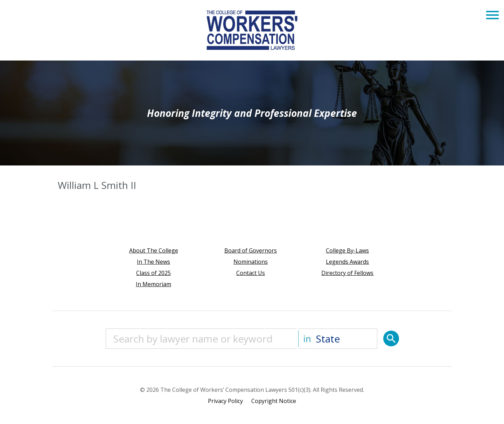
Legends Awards (347, 262)
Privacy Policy (225, 401)
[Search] (391, 338)
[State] (338, 339)
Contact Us (251, 273)
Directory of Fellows (347, 273)
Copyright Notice (274, 401)
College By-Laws (347, 250)
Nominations (251, 262)
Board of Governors (251, 250)
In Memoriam (153, 284)
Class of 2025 (153, 273)
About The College (154, 250)
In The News (153, 262)
